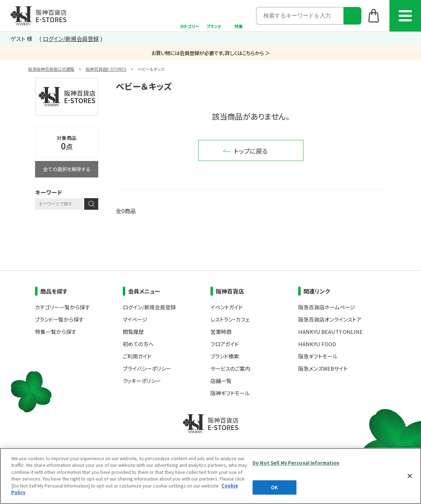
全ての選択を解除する (67, 169)
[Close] (410, 476)
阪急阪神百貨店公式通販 (51, 69)
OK (274, 487)
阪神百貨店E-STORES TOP (38, 16)
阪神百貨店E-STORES (106, 69)
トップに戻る (251, 151)
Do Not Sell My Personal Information (296, 463)
